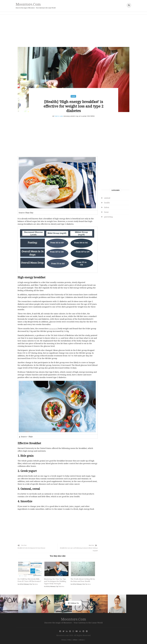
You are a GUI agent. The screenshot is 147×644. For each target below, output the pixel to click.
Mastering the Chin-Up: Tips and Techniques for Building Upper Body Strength (55, 581)
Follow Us (73, 603)
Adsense (81, 640)
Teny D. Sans (59, 116)
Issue (106, 212)
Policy (69, 640)
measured (53, 328)
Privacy (64, 640)
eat (59, 338)
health (73, 96)
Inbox (36, 584)
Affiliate (75, 640)
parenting (108, 217)
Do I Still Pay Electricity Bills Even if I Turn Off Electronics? (29, 580)
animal (107, 198)
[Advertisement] (73, 31)
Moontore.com (28, 4)
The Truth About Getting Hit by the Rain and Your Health (83, 580)
